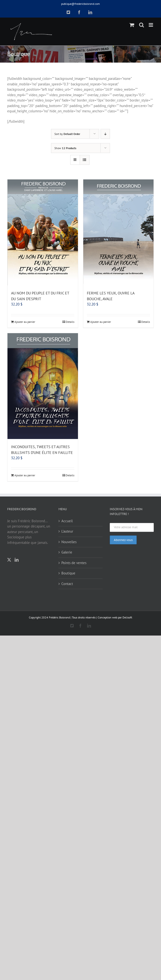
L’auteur (67, 531)
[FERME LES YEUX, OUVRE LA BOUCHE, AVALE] (119, 232)
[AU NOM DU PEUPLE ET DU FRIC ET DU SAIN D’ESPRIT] (43, 232)
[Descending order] (105, 134)
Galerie (67, 552)
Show (65, 148)
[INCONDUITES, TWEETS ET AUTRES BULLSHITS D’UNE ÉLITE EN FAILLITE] (43, 386)
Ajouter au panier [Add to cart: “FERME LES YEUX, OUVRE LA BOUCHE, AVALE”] (101, 322)
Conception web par (110, 617)
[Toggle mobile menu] (151, 25)
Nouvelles (69, 542)
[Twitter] (9, 560)
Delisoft (127, 617)
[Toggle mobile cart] (132, 25)
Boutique (68, 573)
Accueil (67, 521)
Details (70, 322)
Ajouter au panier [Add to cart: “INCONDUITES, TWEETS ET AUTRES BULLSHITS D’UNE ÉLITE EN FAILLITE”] (25, 475)
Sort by (67, 134)
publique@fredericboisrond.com (80, 4)
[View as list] (85, 160)
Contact (67, 584)
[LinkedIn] (17, 560)
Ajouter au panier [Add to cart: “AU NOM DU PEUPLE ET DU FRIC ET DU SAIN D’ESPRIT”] (25, 322)
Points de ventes (74, 563)
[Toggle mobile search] (142, 25)
